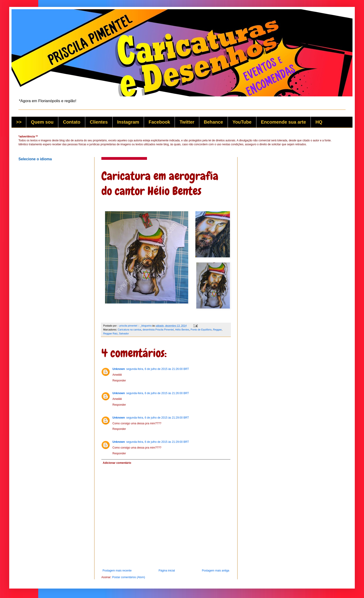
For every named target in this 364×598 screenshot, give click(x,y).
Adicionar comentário (117, 463)
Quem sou (42, 122)
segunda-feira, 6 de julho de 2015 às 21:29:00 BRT (158, 418)
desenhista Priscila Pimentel (158, 330)
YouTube (242, 122)
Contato (72, 122)
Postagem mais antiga (216, 571)
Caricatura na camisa (129, 330)
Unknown (119, 369)
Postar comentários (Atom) (129, 577)
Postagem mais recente (117, 571)
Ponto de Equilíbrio (201, 330)
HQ (319, 122)
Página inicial (167, 571)
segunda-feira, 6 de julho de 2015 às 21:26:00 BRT (158, 369)
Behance (213, 122)
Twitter (187, 122)
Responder (119, 381)
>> (19, 122)
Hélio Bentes (182, 330)
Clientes (99, 122)
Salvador (124, 333)
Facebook (159, 122)
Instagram (128, 122)
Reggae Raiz (110, 333)
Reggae (217, 330)
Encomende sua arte (284, 122)
